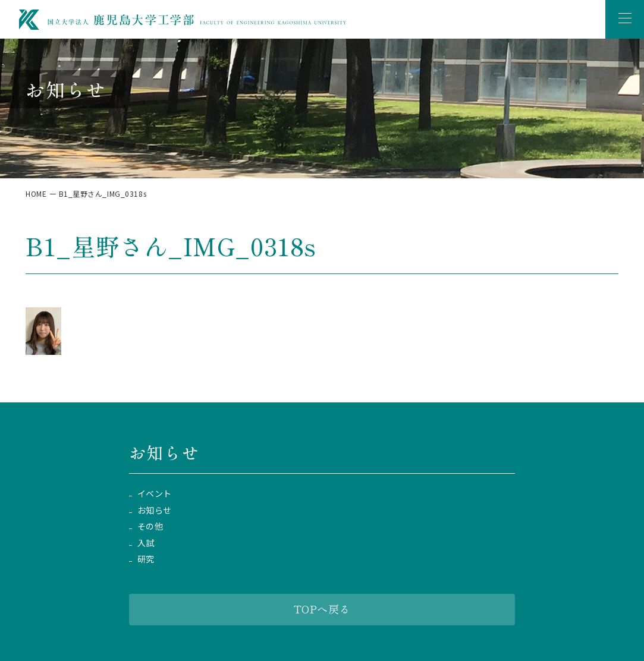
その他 (150, 526)
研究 (146, 559)
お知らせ (155, 510)
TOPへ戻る (322, 609)
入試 (146, 543)
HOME (36, 193)
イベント (155, 494)
